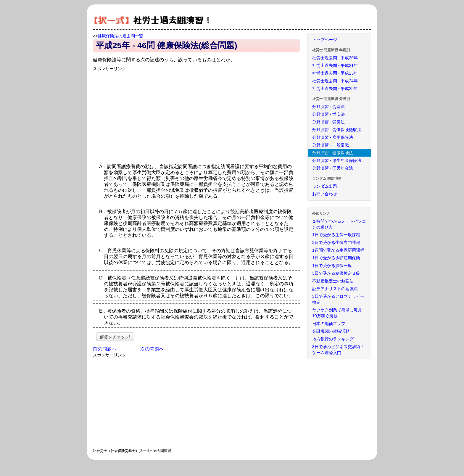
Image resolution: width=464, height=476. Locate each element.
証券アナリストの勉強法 (335, 289)
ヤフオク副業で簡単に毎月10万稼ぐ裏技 (337, 313)
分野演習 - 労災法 (328, 122)
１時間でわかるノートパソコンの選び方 (339, 224)
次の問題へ (152, 349)
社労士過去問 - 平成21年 (335, 65)
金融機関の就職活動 (331, 331)
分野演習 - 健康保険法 (333, 153)
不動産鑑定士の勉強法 (333, 281)
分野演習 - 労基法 (328, 107)
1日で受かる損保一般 (332, 266)
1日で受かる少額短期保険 (336, 258)
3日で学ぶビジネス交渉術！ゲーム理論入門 (338, 350)
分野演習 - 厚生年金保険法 (337, 160)
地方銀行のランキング (333, 339)
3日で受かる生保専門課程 (336, 242)
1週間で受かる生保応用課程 (338, 250)
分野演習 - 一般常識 (331, 145)
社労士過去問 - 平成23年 (335, 73)
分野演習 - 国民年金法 (333, 168)
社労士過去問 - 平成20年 (335, 58)
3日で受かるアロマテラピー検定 (338, 299)
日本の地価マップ (329, 324)
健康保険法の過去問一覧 (120, 36)
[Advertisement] (143, 113)
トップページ (325, 40)
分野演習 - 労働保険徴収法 (337, 130)
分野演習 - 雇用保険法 (333, 137)
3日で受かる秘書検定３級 (336, 273)
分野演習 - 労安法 (328, 114)
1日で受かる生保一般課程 (336, 235)
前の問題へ (105, 349)
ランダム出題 (325, 186)
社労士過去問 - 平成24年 (335, 81)
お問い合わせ (325, 194)
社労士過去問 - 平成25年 (335, 89)
